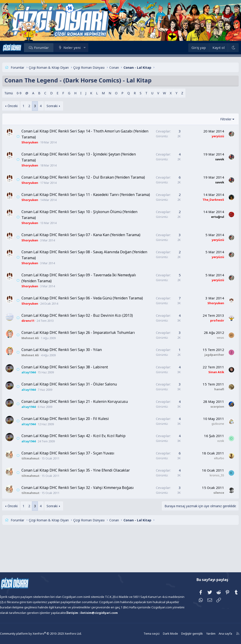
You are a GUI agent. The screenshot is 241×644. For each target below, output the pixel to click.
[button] (93, 48)
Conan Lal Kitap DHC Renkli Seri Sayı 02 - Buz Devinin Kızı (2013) (86, 339)
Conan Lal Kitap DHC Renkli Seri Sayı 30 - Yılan (70, 379)
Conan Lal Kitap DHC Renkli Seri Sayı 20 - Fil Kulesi (74, 448)
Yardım (200, 634)
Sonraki (60, 106)
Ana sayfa (214, 634)
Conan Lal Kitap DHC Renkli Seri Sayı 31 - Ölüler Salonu (78, 413)
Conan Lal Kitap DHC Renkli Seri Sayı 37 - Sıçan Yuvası (76, 482)
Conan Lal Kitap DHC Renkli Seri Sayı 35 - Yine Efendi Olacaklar (84, 499)
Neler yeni (80, 48)
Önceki (21, 106)
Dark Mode (161, 634)
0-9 (28, 93)
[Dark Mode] (225, 48)
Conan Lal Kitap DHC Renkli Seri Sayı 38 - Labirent (73, 396)
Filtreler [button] (217, 119)
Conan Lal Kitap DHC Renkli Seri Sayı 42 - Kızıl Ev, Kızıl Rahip (82, 465)
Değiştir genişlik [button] (182, 634)
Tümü (17, 93)
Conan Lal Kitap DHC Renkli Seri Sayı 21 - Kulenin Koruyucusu (83, 431)
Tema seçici (143, 634)
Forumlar (50, 48)
